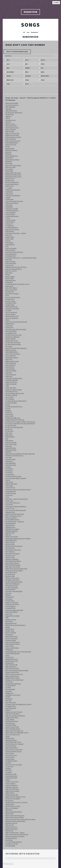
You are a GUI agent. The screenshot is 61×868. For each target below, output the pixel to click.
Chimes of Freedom (12, 203)
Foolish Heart (10, 299)
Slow (8, 68)
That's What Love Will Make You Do (17, 733)
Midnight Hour (10, 527)
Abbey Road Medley (12, 103)
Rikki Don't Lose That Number (25, 45)
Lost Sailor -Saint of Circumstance (17, 499)
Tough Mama (10, 759)
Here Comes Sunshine (13, 354)
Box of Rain (9, 169)
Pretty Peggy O (10, 606)
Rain (7, 618)
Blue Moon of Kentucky (13, 166)
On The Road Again (12, 588)
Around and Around (12, 128)
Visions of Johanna (12, 785)
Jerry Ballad (10, 72)
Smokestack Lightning (13, 684)
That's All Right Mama (13, 729)
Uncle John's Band (11, 776)
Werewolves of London (13, 806)
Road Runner (10, 629)
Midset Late (10, 80)
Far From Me (10, 292)
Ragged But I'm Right (13, 616)
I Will (7, 386)
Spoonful (9, 691)
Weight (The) (10, 804)
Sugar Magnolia (11, 708)
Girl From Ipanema (12, 318)
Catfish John (10, 199)
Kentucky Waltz (11, 448)
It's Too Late (9, 431)
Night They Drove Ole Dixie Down (16, 569)
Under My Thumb (11, 778)
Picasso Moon (10, 601)
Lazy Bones (9, 461)
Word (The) (9, 840)
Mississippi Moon (11, 540)
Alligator (8, 116)
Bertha (8, 147)
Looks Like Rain (11, 493)
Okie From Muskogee (13, 584)
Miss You (8, 535)
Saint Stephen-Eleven (13, 644)
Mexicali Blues (10, 525)
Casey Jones (9, 194)
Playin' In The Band (12, 603)
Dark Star (9, 235)
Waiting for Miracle (12, 787)
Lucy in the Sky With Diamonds (16, 510)
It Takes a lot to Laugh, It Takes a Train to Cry (20, 422)
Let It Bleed (9, 469)
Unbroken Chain (11, 774)
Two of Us (9, 770)
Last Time (9, 458)
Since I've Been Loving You (14, 674)
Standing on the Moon (13, 695)
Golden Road (10, 324)
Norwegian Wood (11, 573)
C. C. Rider (9, 188)
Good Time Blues (11, 331)
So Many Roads (10, 686)
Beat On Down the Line (13, 141)
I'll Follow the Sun (11, 392)
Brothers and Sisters (12, 182)
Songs (30, 25)
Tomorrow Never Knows (13, 752)
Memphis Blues (11, 523)
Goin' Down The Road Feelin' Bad (16, 322)
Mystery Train (10, 557)
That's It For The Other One (14, 731)
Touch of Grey (10, 757)
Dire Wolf (8, 260)
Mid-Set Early (45, 76)
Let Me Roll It (10, 475)
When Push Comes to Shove (15, 818)
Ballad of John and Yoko (13, 137)
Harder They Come (12, 341)
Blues (27, 72)
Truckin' (8, 763)
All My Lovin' (10, 115)
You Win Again (10, 846)
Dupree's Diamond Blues (14, 269)
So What (8, 688)
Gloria (7, 320)
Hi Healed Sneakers (12, 358)
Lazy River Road (11, 465)
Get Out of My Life (11, 312)
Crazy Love (9, 224)
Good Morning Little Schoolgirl (16, 329)
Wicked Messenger (12, 829)
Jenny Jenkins (10, 437)
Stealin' (8, 697)
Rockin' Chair (10, 631)
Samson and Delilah (12, 648)
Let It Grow (9, 471)
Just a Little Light (11, 444)
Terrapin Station (11, 725)
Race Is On (9, 614)
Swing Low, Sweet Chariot (14, 712)
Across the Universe (12, 105)
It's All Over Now (11, 426)
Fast (42, 68)
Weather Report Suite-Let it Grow (16, 802)
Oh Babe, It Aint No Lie (13, 580)
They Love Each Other (13, 735)
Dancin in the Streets (12, 230)
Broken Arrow (10, 179)
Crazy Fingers (10, 222)
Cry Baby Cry (10, 226)
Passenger (9, 599)
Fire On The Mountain (13, 297)
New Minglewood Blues (13, 561)
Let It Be (8, 467)
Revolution (9, 622)
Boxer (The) (9, 171)
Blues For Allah (10, 167)
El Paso (8, 275)
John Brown (9, 441)
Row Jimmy (9, 635)
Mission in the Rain (12, 537)
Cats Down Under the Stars (14, 201)
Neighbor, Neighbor (12, 559)
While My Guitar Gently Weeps (15, 821)
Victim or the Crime (12, 782)
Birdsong (8, 154)
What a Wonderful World (13, 812)
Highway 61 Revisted (12, 361)
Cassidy (8, 198)
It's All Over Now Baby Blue (14, 427)
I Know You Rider (11, 371)
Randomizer (35, 32)
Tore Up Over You (11, 755)
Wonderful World (11, 838)
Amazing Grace (10, 120)
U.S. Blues (9, 772)
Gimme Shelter (10, 314)
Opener (9, 76)
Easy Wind (9, 273)
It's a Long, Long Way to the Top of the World (20, 424)
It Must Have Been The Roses (15, 420)
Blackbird (9, 162)
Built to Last (9, 186)
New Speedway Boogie (13, 565)
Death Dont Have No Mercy (14, 252)
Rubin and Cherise (11, 637)
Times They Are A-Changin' (15, 744)
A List (8, 84)
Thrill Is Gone (10, 738)
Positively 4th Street (12, 605)
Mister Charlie (10, 542)
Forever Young (10, 301)
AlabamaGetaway (11, 111)
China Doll (9, 205)
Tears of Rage (10, 720)
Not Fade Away (10, 574)
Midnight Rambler (12, 531)
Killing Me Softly (11, 450)
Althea (8, 118)
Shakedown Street (12, 659)
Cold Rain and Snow (12, 211)
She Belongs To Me (12, 661)
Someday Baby (10, 689)
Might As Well (10, 533)
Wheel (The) (9, 814)
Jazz (28, 32)
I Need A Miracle (11, 375)
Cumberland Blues (12, 228)
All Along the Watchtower (14, 113)
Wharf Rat (9, 810)
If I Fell (8, 405)
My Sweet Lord (10, 556)
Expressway (9, 286)
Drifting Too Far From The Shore (16, 267)
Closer (43, 80)
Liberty (8, 480)
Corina (8, 218)
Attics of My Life (11, 130)
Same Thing (9, 646)
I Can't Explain (10, 369)
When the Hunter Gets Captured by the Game (20, 819)
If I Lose (8, 409)
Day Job (8, 241)
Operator (9, 593)
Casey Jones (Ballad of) (13, 196)
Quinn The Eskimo (12, 612)
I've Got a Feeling (11, 403)
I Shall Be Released (12, 380)
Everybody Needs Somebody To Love (17, 284)
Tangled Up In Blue (12, 718)
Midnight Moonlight (12, 529)
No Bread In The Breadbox (14, 571)
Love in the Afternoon (13, 503)
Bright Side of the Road (13, 173)
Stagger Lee (9, 693)
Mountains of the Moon (13, 550)
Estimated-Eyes (11, 280)
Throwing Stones (11, 740)
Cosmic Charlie (10, 220)
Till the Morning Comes (13, 742)
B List (27, 84)
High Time (9, 360)
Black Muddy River (12, 156)
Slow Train (9, 682)
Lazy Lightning (10, 463)
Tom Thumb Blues (12, 748)
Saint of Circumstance (13, 642)
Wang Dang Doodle (12, 795)
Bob (26, 64)
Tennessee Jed (10, 723)
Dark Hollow (10, 231)
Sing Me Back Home (12, 676)
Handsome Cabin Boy (12, 337)
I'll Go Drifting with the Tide (15, 394)
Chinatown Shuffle (12, 209)
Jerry (8, 64)
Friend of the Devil (11, 307)
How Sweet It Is (10, 365)
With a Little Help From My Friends (17, 834)
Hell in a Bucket (11, 350)
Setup (27, 80)
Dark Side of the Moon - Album (16, 233)
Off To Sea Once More (12, 578)
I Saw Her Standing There (14, 378)
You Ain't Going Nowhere (14, 842)
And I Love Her (10, 124)
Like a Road (9, 482)
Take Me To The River (13, 714)
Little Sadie (9, 486)
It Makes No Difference (13, 418)
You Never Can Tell (12, 844)
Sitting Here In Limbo (13, 678)
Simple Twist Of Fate (12, 672)
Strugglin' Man (10, 706)
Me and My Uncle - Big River (15, 522)
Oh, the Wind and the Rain (14, 582)
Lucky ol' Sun (10, 508)
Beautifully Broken (12, 143)
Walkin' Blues (10, 793)
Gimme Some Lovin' (12, 316)
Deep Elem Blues (11, 254)
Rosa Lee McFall (11, 633)
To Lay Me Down (11, 746)
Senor (7, 655)
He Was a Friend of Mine (13, 345)
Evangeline (9, 282)
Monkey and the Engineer (14, 546)
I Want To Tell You (11, 382)
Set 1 (8, 60)
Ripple (8, 627)
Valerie (8, 780)
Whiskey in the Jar (11, 823)
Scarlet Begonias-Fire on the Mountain (18, 652)
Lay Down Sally (10, 459)
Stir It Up (8, 701)
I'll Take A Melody (11, 395)
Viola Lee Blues (10, 784)
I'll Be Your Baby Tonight (14, 390)
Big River (8, 152)
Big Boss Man (10, 149)
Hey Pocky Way (10, 356)
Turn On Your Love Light (14, 765)
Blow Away (9, 164)
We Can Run (9, 801)
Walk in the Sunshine (12, 791)
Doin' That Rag (10, 262)
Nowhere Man (10, 576)
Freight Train (10, 305)
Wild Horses (9, 831)
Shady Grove (10, 657)
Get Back (8, 311)
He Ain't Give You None (13, 343)
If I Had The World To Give (14, 407)
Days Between (10, 245)
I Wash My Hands (11, 384)
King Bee (8, 452)
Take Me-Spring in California (15, 716)
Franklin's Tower (11, 303)
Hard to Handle (10, 339)
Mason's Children (11, 518)
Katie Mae (9, 446)
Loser (7, 497)
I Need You (9, 377)
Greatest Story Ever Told (13, 335)
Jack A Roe (9, 433)
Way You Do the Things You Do (15, 797)
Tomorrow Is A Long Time (14, 750)
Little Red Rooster (11, 484)
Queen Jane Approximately (14, 610)
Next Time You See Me (13, 567)
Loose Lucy (9, 495)
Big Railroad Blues (11, 150)
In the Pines (9, 414)
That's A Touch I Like (12, 727)
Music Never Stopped (12, 554)
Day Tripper (9, 243)
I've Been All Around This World (16, 401)
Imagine (8, 411)
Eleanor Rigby (10, 277)
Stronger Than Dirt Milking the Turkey (18, 704)
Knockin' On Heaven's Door (14, 456)
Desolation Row (11, 256)
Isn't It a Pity (9, 416)
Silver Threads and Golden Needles (17, 671)
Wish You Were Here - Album (15, 833)
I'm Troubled (10, 399)
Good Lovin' (9, 328)
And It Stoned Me (11, 126)
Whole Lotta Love (11, 827)
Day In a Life (9, 239)
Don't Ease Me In (11, 263)
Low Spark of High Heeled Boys (16, 507)
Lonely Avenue (10, 488)
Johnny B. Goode (11, 443)
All (24, 32)
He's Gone (9, 346)
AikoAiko (9, 109)
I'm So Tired (9, 397)
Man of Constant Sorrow (13, 516)
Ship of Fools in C (11, 667)
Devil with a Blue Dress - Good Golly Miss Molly (21, 258)
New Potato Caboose (12, 563)
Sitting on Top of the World (14, 680)
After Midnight (10, 107)
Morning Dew (10, 548)
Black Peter (9, 158)
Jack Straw (9, 435)
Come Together (11, 213)
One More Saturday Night (14, 591)
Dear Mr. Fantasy (11, 248)
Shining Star (10, 663)
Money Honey (10, 544)
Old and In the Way (12, 586)
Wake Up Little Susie (12, 789)
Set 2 (27, 60)
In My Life (9, 412)
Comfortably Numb (12, 216)
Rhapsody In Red (11, 623)
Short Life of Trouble (12, 669)
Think (7, 737)
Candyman (9, 192)
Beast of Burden (11, 139)
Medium (27, 68)
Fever (7, 295)
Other (43, 64)
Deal (7, 246)
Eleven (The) (10, 279)
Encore (43, 60)
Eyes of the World (11, 290)
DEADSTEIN (30, 12)
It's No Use (9, 429)
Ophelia (8, 595)
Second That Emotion (13, 654)
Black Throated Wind (12, 160)
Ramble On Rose (11, 620)
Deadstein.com (9, 864)
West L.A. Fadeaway (12, 808)
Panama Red (10, 597)
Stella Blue (9, 699)
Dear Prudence (10, 250)
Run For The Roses (12, 639)
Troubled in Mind (11, 761)
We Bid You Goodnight (13, 799)
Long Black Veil (11, 491)
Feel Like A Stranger (12, 294)
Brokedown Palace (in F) (13, 175)
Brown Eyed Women (12, 184)
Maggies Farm (10, 512)
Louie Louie (9, 501)
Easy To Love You (11, 271)
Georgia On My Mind (12, 309)
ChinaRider (9, 207)
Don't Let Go (9, 265)
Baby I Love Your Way (12, 133)
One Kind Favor (10, 589)
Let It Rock (9, 473)
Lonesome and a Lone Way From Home (18, 490)
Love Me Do (9, 505)
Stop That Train (11, 703)
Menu (57, 3)
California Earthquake (13, 190)
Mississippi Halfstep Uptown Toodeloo (18, 539)
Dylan (43, 72)
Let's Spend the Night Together (16, 478)
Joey (7, 439)
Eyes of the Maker (11, 288)
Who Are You (10, 825)
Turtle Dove (9, 767)
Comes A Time (10, 214)
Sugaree (8, 710)
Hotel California (11, 363)
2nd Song (28, 76)
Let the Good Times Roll (13, 476)
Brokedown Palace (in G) (13, 177)
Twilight (8, 769)
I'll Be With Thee (11, 388)
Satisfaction (9, 650)
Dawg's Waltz (10, 237)
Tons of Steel (10, 753)
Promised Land (10, 608)
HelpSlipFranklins (12, 352)
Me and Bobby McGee (12, 520)
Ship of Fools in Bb (11, 665)
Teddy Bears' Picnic (12, 721)
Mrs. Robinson (10, 552)
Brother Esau (10, 181)
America (8, 122)
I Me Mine (9, 373)
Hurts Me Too (10, 367)
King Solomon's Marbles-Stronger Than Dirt (20, 454)
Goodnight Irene (11, 333)
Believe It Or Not (11, 145)
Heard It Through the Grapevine (16, 348)
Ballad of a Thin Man (12, 135)
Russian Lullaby (11, 640)
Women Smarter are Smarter (15, 836)
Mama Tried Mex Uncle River (15, 514)
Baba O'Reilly (10, 132)
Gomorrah (9, 326)
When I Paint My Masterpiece (15, 816)
